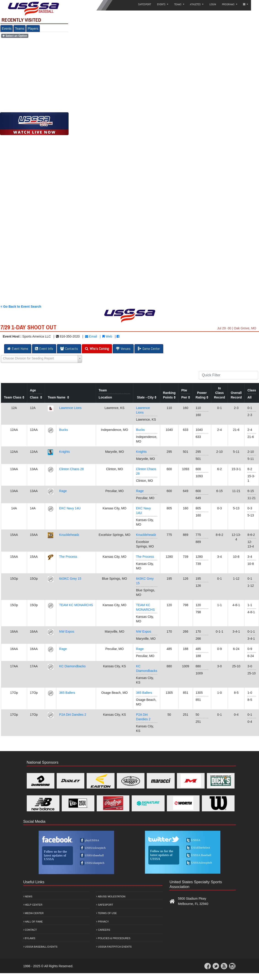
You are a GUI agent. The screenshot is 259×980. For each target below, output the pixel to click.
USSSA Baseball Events (40, 947)
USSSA (196, 840)
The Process (68, 557)
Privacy (103, 922)
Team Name (58, 397)
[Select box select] (41, 359)
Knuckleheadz (69, 535)
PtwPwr (186, 394)
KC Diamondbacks (72, 666)
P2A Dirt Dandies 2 (73, 715)
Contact (30, 930)
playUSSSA (92, 840)
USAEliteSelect (200, 848)
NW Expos (67, 631)
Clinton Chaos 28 (71, 469)
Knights (65, 452)
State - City (147, 397)
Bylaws (29, 938)
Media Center (34, 913)
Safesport (105, 905)
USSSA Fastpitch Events (114, 947)
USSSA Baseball (201, 855)
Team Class (14, 397)
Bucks (64, 430)
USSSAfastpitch (95, 863)
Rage (63, 491)
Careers (103, 930)
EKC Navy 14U (70, 508)
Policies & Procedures (113, 938)
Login (213, 4)
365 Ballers (67, 693)
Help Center (33, 905)
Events (7, 29)
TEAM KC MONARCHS (76, 605)
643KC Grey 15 (70, 579)
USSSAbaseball (94, 855)
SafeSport (145, 4)
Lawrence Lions (70, 408)
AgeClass (36, 394)
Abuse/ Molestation (111, 896)
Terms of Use (106, 913)
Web (107, 336)
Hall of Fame (33, 922)
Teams (20, 29)
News (28, 896)
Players (33, 29)
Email (91, 336)
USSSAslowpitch (95, 848)
